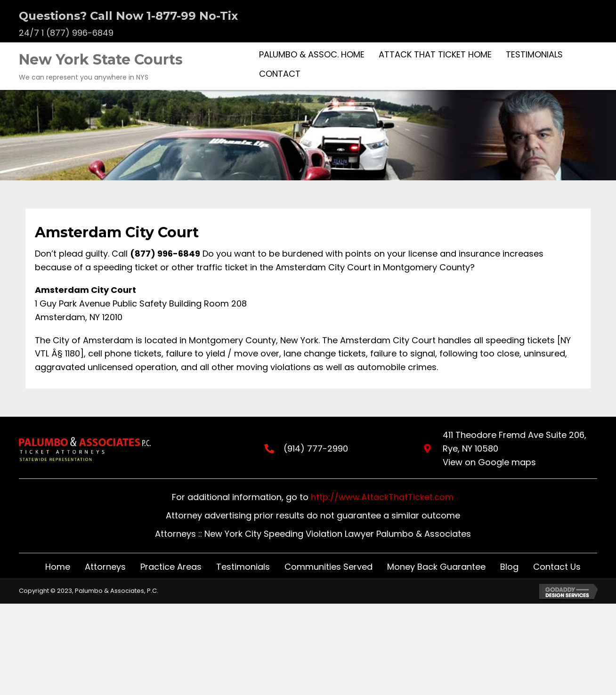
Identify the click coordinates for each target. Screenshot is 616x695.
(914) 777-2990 (307, 449)
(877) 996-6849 (165, 254)
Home (58, 567)
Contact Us (557, 567)
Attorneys (105, 567)
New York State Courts (101, 60)
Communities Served (328, 567)
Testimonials (243, 567)
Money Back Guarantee (436, 567)
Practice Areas (171, 567)
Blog (509, 567)
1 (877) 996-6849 (77, 33)
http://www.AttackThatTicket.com (382, 497)
